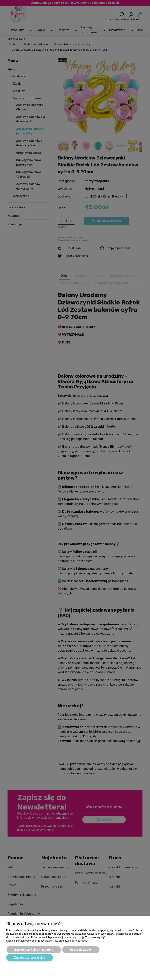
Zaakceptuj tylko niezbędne (34, 950)
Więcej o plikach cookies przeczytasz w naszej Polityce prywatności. (46, 941)
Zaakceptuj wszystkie (30, 958)
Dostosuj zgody (81, 950)
